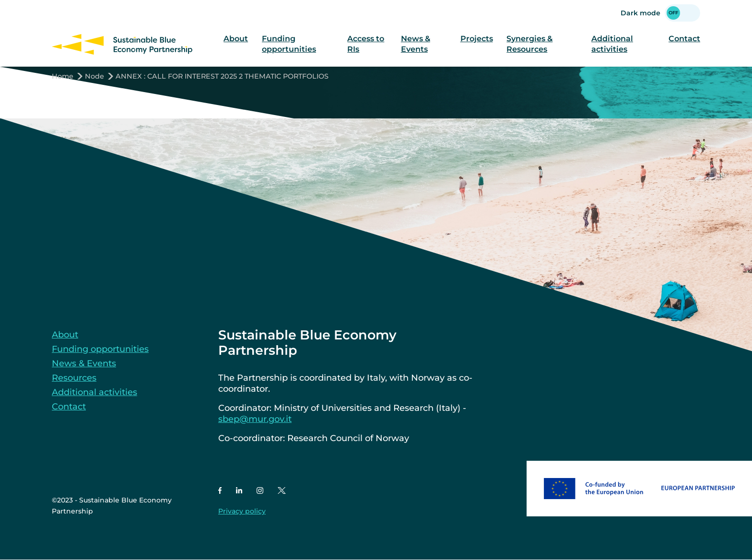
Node (94, 76)
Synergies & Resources (529, 44)
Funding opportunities (289, 44)
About (236, 39)
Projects (477, 39)
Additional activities (612, 44)
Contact (684, 39)
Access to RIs (366, 44)
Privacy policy (242, 511)
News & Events (416, 44)
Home (63, 76)
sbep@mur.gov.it (255, 419)
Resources (74, 378)
